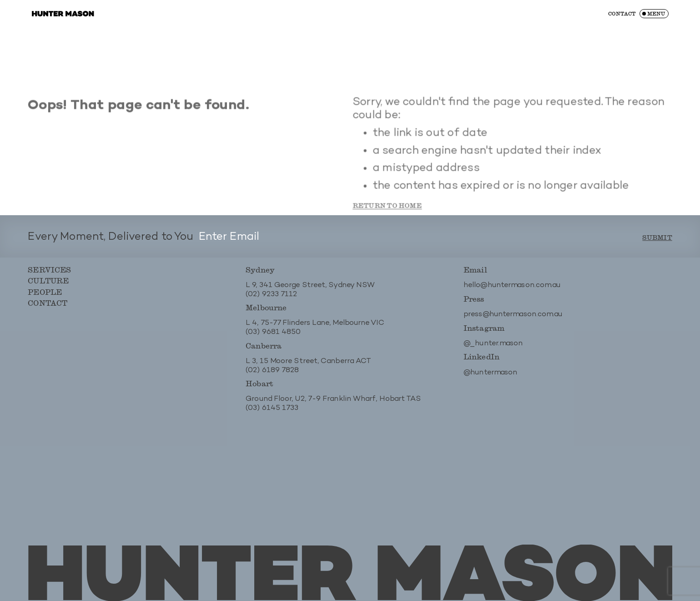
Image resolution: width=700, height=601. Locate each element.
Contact (622, 13)
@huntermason (491, 378)
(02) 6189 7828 (272, 376)
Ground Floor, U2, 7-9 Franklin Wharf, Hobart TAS (333, 405)
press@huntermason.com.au (514, 320)
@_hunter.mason (494, 349)
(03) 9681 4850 (273, 337)
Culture (47, 285)
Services (48, 275)
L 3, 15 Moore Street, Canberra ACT (309, 366)
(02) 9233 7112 (272, 299)
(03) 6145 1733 (272, 413)
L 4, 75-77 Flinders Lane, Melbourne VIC (315, 329)
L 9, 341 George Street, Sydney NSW (310, 290)
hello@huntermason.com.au (513, 290)
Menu (656, 13)
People (44, 297)
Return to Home (387, 216)
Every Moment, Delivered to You (110, 242)
